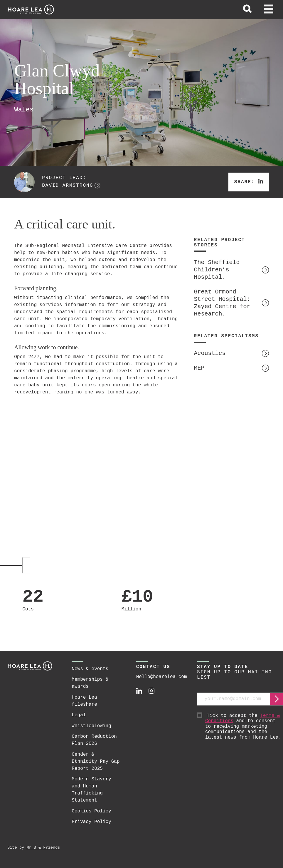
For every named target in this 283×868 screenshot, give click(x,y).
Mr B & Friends (43, 848)
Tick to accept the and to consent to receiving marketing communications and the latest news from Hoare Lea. (244, 727)
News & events (90, 669)
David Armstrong (68, 186)
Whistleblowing (91, 726)
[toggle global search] (247, 10)
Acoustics (210, 353)
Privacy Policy (91, 822)
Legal (79, 715)
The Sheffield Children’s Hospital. (217, 270)
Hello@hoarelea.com (162, 677)
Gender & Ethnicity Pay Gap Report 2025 (96, 762)
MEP (199, 368)
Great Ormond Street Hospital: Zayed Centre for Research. (222, 303)
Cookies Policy (91, 811)
